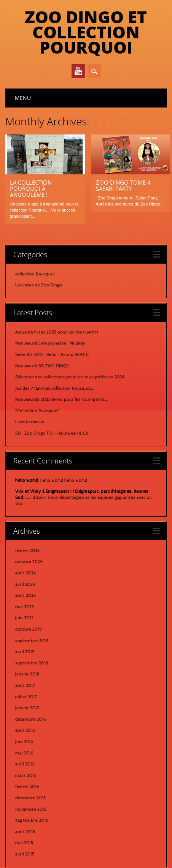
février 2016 (27, 753)
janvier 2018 (27, 641)
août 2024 (26, 540)
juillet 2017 (26, 664)
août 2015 (25, 798)
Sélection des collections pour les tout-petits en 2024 (70, 344)
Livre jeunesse (30, 389)
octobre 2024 (29, 528)
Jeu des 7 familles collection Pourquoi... (55, 355)
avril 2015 (25, 821)
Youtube (78, 71)
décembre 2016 (31, 686)
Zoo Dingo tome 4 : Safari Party (125, 185)
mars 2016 (26, 742)
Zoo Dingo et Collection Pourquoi (86, 32)
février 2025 (27, 517)
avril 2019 (25, 618)
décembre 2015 (30, 765)
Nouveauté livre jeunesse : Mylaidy (50, 310)
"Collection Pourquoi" (37, 378)
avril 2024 (25, 551)
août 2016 (25, 697)
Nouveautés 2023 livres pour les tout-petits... (62, 366)
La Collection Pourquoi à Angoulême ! (31, 188)
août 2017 (25, 652)
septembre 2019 (32, 607)
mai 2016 (24, 720)
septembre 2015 (32, 787)
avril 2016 (25, 731)
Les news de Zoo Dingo (39, 252)
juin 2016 (24, 708)
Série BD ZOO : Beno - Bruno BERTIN (52, 321)
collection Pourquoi (35, 241)
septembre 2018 (32, 630)
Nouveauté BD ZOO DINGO (42, 333)
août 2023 (25, 562)
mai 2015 (24, 810)
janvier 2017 (27, 675)
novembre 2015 (31, 776)
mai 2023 (25, 574)
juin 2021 (24, 585)
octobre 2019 (29, 596)
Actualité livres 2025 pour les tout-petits (57, 299)
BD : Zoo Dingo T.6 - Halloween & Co (52, 400)
